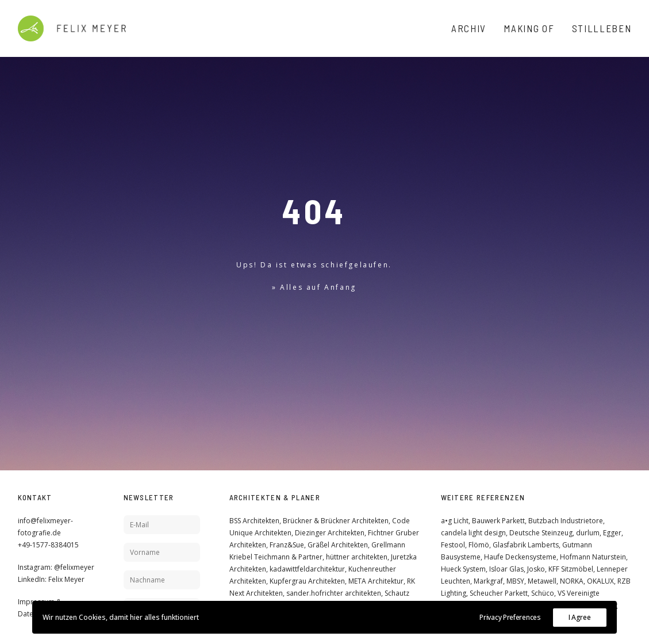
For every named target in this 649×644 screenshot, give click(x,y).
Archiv (469, 28)
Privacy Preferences (510, 617)
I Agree (580, 617)
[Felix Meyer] (72, 28)
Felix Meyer (66, 579)
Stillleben (602, 28)
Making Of (529, 28)
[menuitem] (473, 28)
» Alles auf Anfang (314, 287)
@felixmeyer (74, 567)
